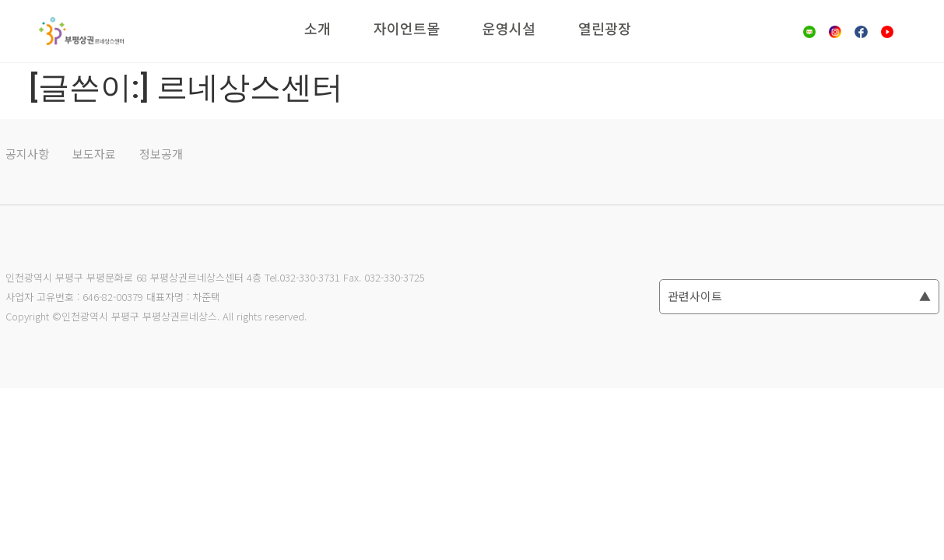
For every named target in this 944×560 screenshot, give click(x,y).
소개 (318, 28)
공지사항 (27, 154)
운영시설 (509, 28)
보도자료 (94, 154)
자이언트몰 (407, 28)
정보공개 (161, 154)
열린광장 (605, 28)
